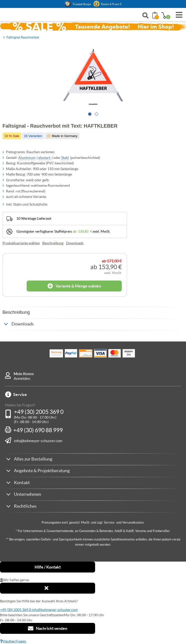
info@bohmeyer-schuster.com (38, 441)
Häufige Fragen (13, 641)
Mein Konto (24, 374)
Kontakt (22, 483)
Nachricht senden (48, 628)
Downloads (75, 243)
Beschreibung (53, 243)
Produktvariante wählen (21, 243)
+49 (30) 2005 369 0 (39, 412)
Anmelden (22, 378)
